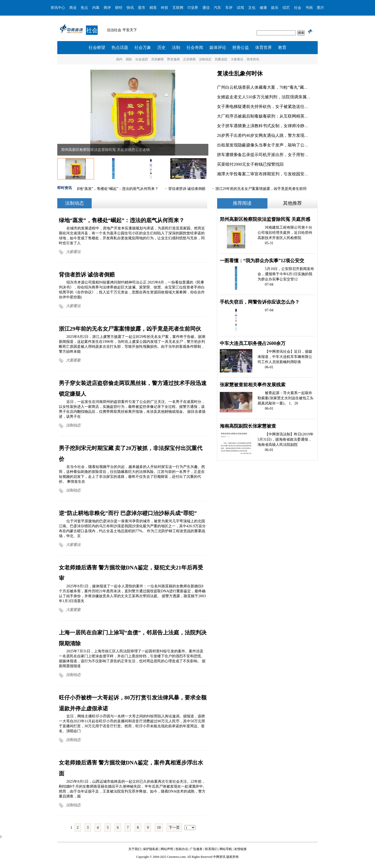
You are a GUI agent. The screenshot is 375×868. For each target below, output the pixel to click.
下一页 (174, 828)
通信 (206, 8)
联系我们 (211, 849)
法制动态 (205, 59)
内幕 (96, 8)
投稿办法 (182, 849)
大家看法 (237, 59)
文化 (252, 8)
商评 (107, 8)
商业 (73, 8)
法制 (176, 47)
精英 (153, 8)
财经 (119, 8)
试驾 (240, 8)
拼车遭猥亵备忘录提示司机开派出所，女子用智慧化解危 (269, 155)
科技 (165, 8)
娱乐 (275, 8)
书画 (309, 8)
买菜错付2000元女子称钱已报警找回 (250, 164)
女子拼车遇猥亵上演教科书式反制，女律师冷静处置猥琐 (269, 126)
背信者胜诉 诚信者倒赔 (187, 189)
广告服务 (196, 849)
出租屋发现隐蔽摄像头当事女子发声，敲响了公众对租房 (269, 145)
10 (159, 828)
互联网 (178, 8)
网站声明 (167, 849)
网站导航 (226, 849)
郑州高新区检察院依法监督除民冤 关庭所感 (265, 219)
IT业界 (193, 8)
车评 (229, 8)
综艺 (286, 8)
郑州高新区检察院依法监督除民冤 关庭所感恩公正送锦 (105, 150)
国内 (119, 59)
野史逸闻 (173, 59)
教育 (282, 47)
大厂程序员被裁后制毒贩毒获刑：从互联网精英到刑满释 (269, 116)
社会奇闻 (195, 47)
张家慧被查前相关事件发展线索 (253, 385)
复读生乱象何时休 (240, 73)
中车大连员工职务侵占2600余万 (253, 343)
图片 (321, 8)
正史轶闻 (189, 59)
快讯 (130, 8)
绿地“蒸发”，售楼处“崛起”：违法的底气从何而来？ (117, 189)
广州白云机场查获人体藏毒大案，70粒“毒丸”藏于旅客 (267, 87)
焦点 (84, 8)
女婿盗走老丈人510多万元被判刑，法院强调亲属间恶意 (268, 97)
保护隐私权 (151, 849)
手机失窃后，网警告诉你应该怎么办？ (260, 302)
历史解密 (158, 59)
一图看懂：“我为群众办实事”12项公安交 (262, 261)
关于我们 (135, 849)
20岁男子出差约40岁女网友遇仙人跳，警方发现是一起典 (269, 135)
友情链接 (240, 849)
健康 (263, 8)
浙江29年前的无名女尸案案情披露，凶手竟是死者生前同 (261, 189)
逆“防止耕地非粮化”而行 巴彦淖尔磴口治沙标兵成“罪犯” (128, 513)
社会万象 (143, 47)
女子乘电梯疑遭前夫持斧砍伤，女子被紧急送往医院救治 (269, 107)
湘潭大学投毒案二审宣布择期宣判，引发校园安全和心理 (269, 174)
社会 (298, 8)
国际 (129, 59)
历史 (161, 47)
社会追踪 (142, 59)
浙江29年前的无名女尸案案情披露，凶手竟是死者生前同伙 (130, 329)
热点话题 (120, 47)
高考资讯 (253, 59)
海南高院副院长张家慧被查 (248, 426)
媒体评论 (218, 47)
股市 (142, 8)
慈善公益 (241, 47)
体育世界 (264, 47)
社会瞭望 (97, 47)
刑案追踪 (221, 59)
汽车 (217, 8)
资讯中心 (58, 8)
